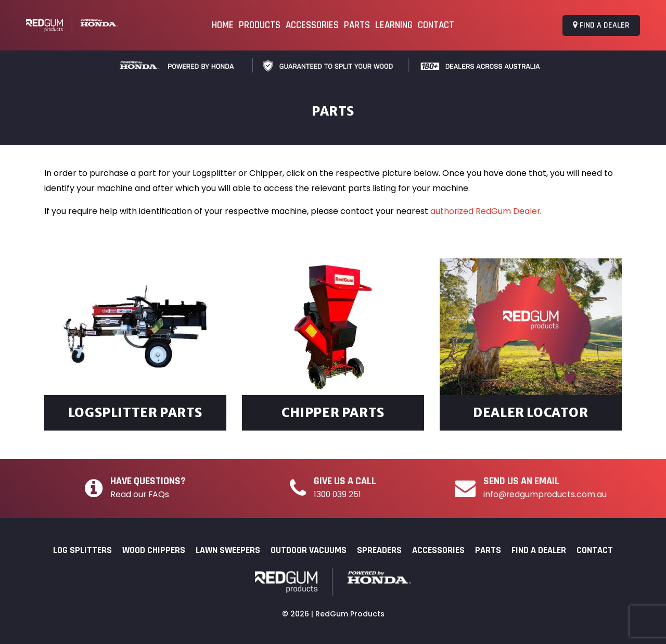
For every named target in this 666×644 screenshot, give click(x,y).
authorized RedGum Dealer (486, 211)
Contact (436, 25)
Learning (394, 25)
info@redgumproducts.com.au (545, 494)
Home (223, 25)
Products (260, 25)
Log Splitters (82, 550)
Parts (357, 25)
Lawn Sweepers (228, 550)
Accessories (312, 25)
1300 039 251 (338, 494)
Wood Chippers (154, 550)
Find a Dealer (601, 25)
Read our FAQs (140, 494)
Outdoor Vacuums (309, 550)
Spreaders (379, 550)
